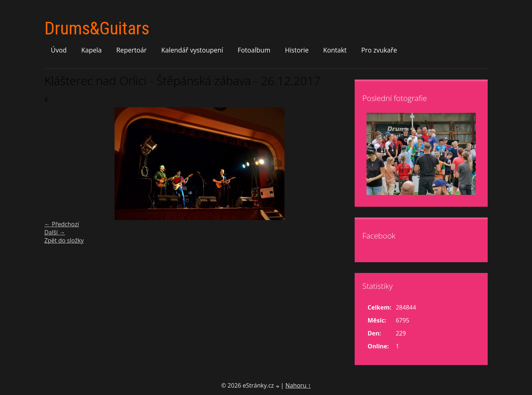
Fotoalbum (254, 50)
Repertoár (132, 50)
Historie (297, 50)
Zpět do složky (64, 240)
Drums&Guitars (97, 28)
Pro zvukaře (379, 50)
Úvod (59, 50)
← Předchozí (62, 224)
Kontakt (335, 50)
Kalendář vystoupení (192, 50)
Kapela (91, 50)
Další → (55, 232)
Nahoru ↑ (298, 385)
